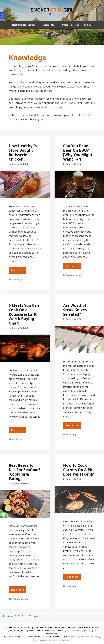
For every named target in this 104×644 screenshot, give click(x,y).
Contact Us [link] (45, 637)
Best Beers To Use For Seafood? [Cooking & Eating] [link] (24, 472)
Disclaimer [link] (38, 640)
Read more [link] (17, 270)
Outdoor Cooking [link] (71, 25)
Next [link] (38, 616)
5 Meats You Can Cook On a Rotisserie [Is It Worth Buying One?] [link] (24, 314)
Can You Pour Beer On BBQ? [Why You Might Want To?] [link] (78, 152)
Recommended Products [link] (26, 25)
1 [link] (16, 616)
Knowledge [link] (52, 25)
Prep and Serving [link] (74, 275)
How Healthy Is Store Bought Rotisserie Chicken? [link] (23, 152)
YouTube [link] (88, 25)
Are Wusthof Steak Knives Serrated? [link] (75, 310)
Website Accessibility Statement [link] (57, 640)
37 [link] (30, 616)
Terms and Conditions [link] (90, 637)
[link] (3, 16)
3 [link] (22, 616)
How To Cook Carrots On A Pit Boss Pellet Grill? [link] (78, 470)
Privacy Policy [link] (73, 637)
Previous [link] (7, 616)
